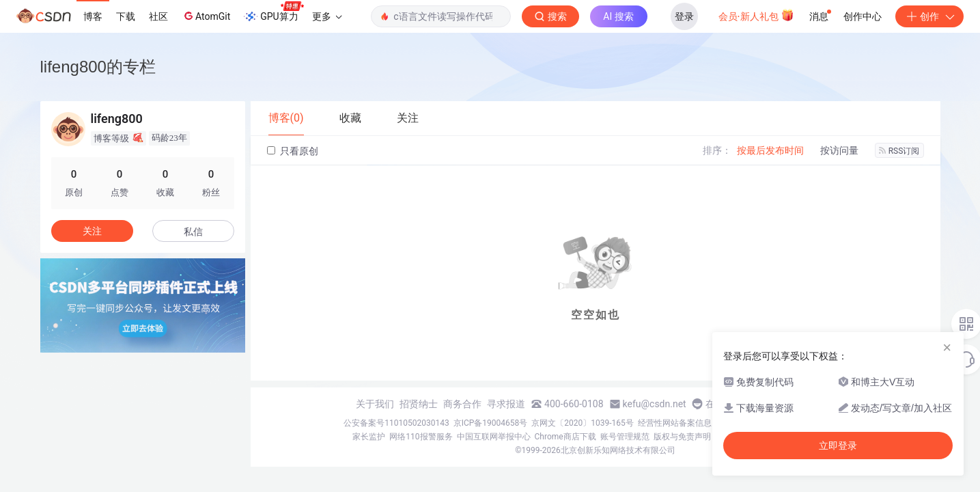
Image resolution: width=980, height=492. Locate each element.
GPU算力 (274, 12)
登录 (684, 16)
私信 (193, 232)
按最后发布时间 (770, 150)
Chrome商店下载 (565, 437)
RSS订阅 (899, 151)
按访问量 (839, 150)
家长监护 (369, 437)
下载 (126, 16)
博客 (93, 16)
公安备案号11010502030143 (396, 423)
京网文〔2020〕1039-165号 (583, 423)
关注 (92, 231)
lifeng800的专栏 (98, 67)
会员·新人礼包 (756, 15)
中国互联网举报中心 (494, 437)
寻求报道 (506, 404)
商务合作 (462, 404)
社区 (158, 16)
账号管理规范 (625, 437)
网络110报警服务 (421, 437)
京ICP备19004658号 (491, 423)
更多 (327, 16)
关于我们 (375, 404)
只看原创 (293, 151)
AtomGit (206, 16)
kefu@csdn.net (655, 404)
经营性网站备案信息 (675, 423)
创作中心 (863, 16)
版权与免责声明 (682, 437)
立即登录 (838, 446)
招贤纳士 (419, 404)
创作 (929, 16)
